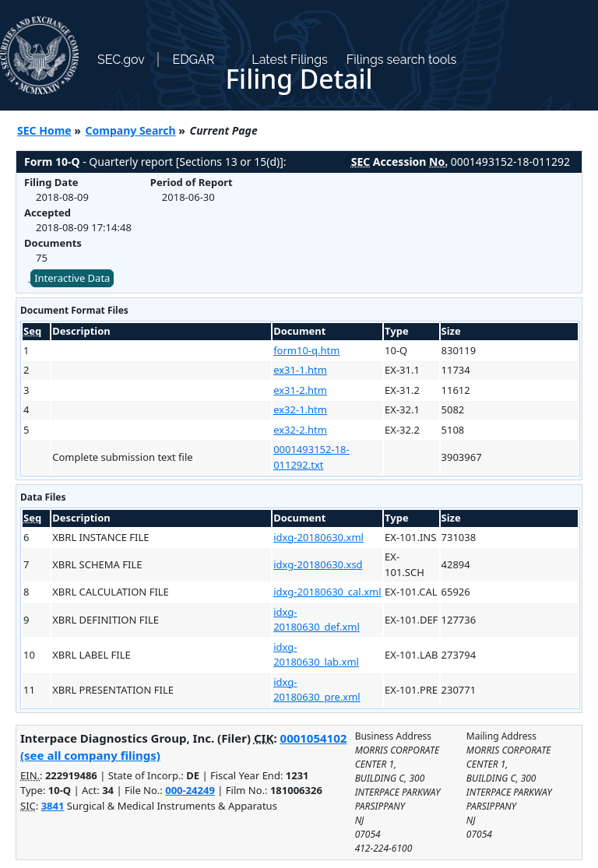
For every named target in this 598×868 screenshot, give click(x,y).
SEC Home (44, 130)
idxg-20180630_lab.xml (316, 655)
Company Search (131, 130)
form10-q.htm (306, 350)
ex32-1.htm (300, 409)
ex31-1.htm (300, 370)
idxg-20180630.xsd (318, 564)
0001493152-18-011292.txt (311, 457)
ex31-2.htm (300, 390)
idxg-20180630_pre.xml (317, 690)
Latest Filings (289, 60)
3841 (53, 806)
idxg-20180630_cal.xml (327, 592)
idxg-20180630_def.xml (317, 620)
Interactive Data (72, 278)
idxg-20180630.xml (318, 537)
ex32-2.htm (300, 430)
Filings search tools (402, 60)
